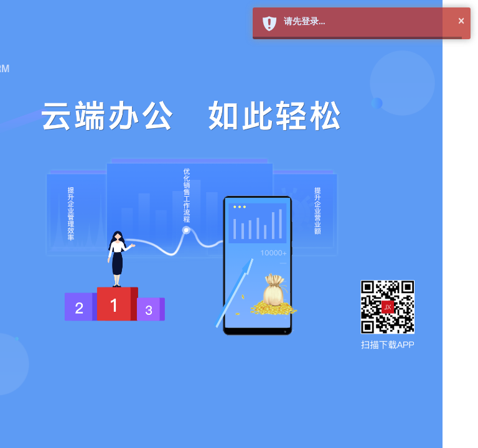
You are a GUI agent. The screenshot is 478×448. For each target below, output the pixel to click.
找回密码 (380, 285)
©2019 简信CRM (347, 410)
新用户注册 (325, 285)
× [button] (462, 18)
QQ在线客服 (298, 398)
